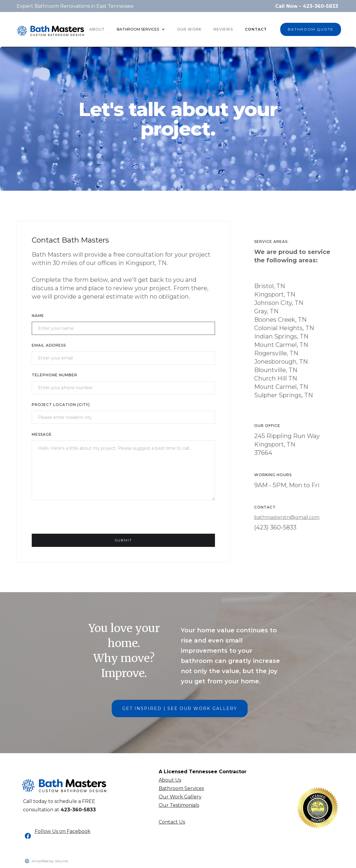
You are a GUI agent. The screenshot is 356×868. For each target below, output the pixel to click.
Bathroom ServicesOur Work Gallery (181, 793)
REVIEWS (223, 29)
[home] (51, 29)
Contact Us (172, 822)
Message (42, 434)
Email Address (49, 345)
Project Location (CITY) (61, 405)
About (97, 29)
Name (38, 316)
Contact (256, 29)
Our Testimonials (179, 805)
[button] (141, 29)
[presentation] (77, 520)
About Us (170, 780)
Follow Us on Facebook (63, 831)
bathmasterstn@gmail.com (287, 517)
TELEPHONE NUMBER (54, 375)
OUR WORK (189, 29)
